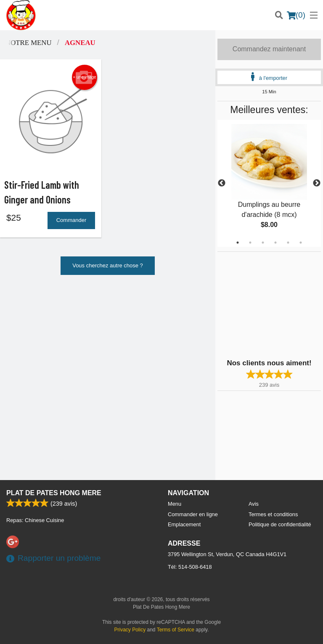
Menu (175, 504)
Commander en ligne (193, 514)
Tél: (190, 567)
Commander (71, 221)
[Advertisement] (270, 304)
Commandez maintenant (269, 49)
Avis (254, 504)
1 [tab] (238, 243)
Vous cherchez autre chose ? (108, 266)
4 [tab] (275, 243)
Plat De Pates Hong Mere (54, 493)
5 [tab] (288, 243)
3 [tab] (263, 243)
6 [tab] (301, 243)
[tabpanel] (269, 183)
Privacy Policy (130, 630)
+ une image (84, 77)
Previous (222, 183)
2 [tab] (250, 243)
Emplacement (184, 524)
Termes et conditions (273, 514)
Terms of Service (176, 630)
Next (317, 183)
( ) (296, 15)
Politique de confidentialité (280, 524)
